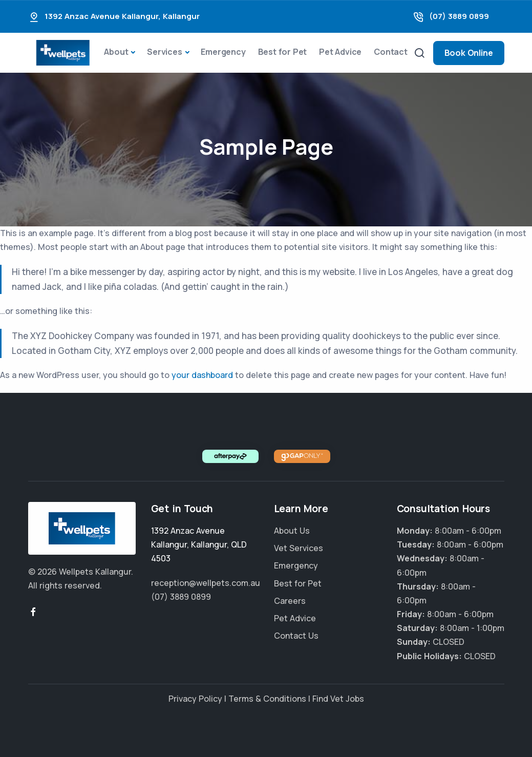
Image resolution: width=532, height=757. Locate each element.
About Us (292, 531)
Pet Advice (340, 52)
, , (199, 544)
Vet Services (299, 548)
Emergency (223, 52)
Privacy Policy (195, 699)
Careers (290, 601)
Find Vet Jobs (338, 699)
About (116, 52)
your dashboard (202, 375)
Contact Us (296, 636)
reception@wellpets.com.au (206, 583)
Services (164, 52)
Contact (391, 52)
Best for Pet (283, 52)
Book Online (469, 53)
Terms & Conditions (267, 699)
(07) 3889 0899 (459, 16)
